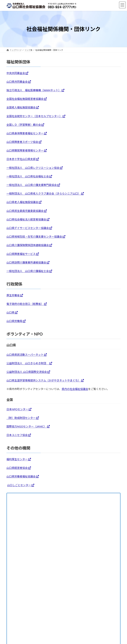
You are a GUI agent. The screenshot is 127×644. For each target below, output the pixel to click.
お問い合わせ (33, 534)
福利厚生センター (17, 459)
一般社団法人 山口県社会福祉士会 (28, 176)
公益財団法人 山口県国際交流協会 (27, 372)
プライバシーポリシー (69, 534)
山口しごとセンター (19, 485)
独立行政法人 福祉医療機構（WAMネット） (34, 90)
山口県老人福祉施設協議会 (22, 202)
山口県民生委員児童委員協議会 (25, 211)
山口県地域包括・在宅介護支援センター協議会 (34, 236)
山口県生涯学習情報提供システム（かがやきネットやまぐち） (43, 380)
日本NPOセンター (17, 409)
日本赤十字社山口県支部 (21, 159)
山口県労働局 (14, 321)
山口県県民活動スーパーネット (25, 355)
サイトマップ (91, 534)
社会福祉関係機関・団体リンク (28, 520)
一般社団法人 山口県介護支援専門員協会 (32, 185)
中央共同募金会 (16, 73)
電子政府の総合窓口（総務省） (25, 304)
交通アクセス (15, 534)
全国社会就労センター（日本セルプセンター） (34, 116)
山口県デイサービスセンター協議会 (28, 228)
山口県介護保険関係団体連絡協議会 (28, 245)
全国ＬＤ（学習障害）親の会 (24, 125)
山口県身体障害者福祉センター (25, 133)
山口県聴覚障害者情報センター (25, 150)
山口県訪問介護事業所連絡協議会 (26, 262)
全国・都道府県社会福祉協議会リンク (32, 504)
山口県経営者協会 (17, 468)
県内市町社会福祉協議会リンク (28, 512)
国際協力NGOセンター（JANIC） (26, 426)
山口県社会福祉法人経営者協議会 (26, 219)
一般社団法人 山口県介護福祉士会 (28, 271)
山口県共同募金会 (17, 82)
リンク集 (14, 497)
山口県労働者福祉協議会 (21, 476)
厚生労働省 (13, 295)
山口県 (10, 312)
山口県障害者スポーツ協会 (22, 142)
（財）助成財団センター (21, 418)
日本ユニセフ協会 (17, 435)
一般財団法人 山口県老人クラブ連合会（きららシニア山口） (43, 193)
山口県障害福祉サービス (21, 254)
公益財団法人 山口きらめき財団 (28, 363)
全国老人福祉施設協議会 (21, 107)
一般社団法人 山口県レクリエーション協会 (33, 168)
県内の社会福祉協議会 (75, 389)
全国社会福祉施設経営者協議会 (25, 99)
